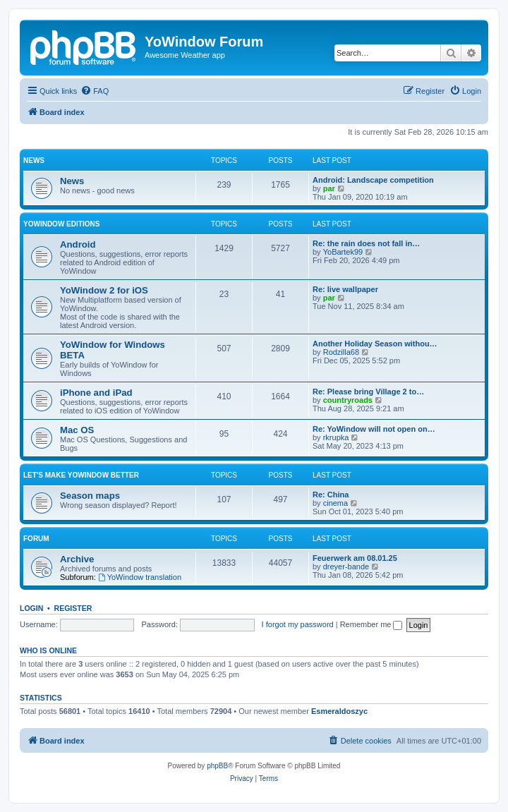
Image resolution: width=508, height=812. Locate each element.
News (34, 160)
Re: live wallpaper (345, 289)
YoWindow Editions (61, 224)
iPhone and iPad (96, 393)
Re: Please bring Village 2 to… (368, 392)
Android (78, 244)
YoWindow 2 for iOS (104, 290)
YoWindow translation (140, 577)
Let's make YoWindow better (81, 475)
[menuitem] (95, 91)
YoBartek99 (343, 252)
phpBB (217, 766)
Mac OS (77, 430)
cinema (335, 503)
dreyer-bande (346, 566)
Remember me (371, 624)
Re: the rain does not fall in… (366, 243)
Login (31, 608)
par (329, 188)
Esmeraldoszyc (339, 711)
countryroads (348, 400)
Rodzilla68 (341, 352)
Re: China (331, 495)
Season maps (90, 496)
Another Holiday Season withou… (375, 344)
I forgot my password (298, 624)
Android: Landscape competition (373, 180)
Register (73, 608)
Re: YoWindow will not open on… (374, 429)
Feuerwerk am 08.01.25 (355, 558)
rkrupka (336, 437)
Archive (77, 559)
